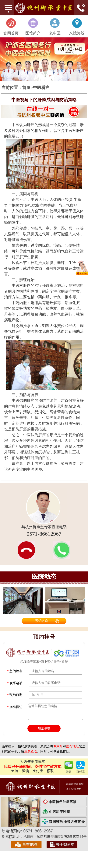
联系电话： (16, 683)
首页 (26, 88)
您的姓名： (16, 671)
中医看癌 (41, 88)
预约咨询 (42, 621)
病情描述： (16, 707)
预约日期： (16, 695)
